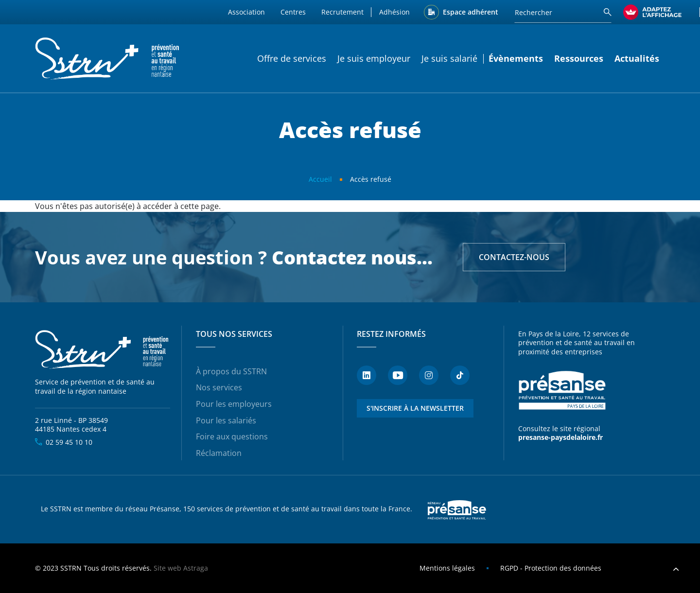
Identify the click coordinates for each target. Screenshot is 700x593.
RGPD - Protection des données (551, 568)
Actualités (637, 58)
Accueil (320, 179)
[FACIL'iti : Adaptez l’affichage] (652, 12)
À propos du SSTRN (231, 371)
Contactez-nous (514, 257)
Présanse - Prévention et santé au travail (562, 391)
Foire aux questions (232, 436)
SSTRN (103, 350)
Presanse (457, 509)
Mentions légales (447, 568)
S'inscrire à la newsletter (415, 408)
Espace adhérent (471, 12)
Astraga (196, 568)
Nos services (219, 387)
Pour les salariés (226, 420)
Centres (293, 12)
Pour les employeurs (234, 404)
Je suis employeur (374, 58)
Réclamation (219, 453)
